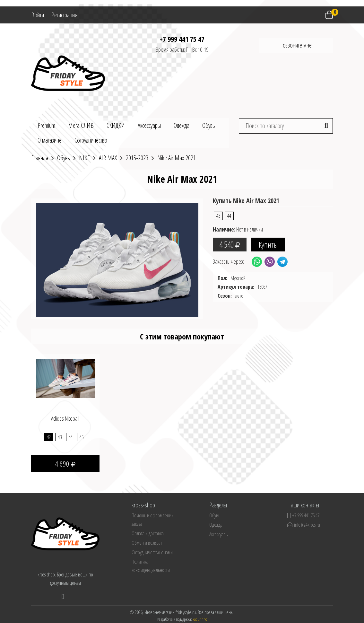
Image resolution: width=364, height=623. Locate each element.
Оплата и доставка (148, 533)
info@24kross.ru (304, 525)
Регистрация (64, 15)
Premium (46, 125)
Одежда (182, 125)
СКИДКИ (116, 125)
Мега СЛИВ (81, 125)
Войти (38, 15)
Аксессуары (149, 125)
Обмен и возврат (147, 543)
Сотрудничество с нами (152, 552)
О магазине (50, 140)
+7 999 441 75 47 (182, 39)
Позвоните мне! (296, 45)
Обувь (209, 125)
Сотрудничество (91, 140)
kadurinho (200, 619)
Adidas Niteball (65, 418)
